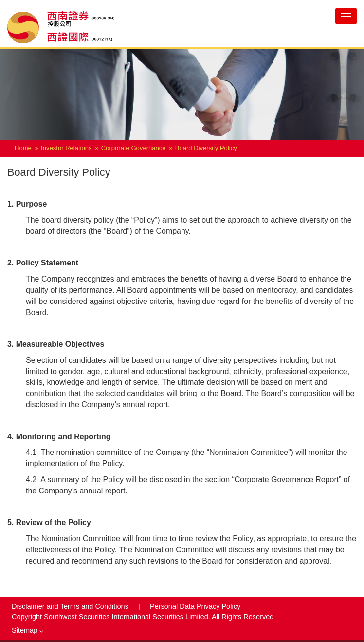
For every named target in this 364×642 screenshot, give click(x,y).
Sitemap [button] (27, 630)
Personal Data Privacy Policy (195, 606)
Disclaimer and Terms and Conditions (71, 606)
